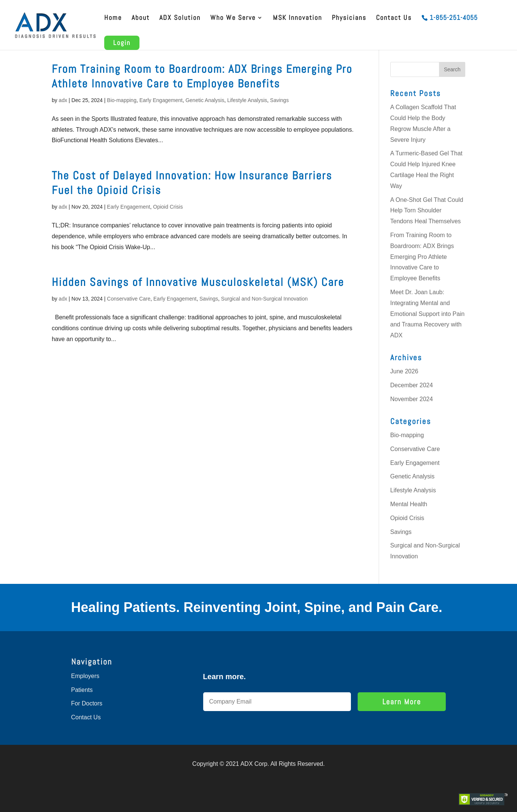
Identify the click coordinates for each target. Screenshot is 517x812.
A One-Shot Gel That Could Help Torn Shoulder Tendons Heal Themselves (427, 211)
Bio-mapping (122, 100)
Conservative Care (129, 299)
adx (63, 100)
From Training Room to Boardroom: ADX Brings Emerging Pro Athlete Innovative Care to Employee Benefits (202, 76)
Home (113, 18)
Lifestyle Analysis (247, 100)
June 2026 (404, 371)
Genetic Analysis (205, 100)
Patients (82, 690)
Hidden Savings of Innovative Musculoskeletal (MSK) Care (198, 282)
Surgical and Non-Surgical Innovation (264, 299)
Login (122, 43)
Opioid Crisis (168, 207)
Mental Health (409, 504)
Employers (85, 676)
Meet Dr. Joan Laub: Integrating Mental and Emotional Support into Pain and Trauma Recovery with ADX (427, 314)
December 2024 (412, 385)
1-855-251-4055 (454, 18)
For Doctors (87, 703)
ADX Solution (180, 18)
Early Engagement (161, 100)
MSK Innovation (297, 18)
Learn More (402, 702)
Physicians (349, 18)
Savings (279, 100)
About (141, 18)
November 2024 (412, 399)
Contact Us (394, 18)
